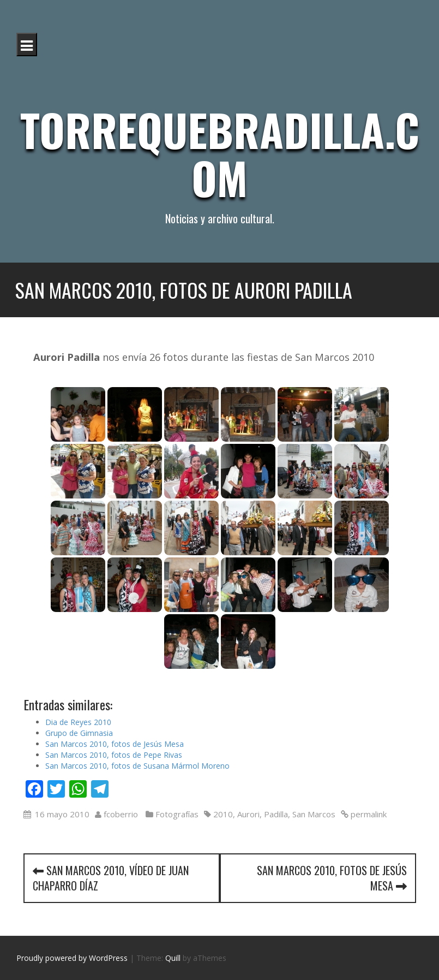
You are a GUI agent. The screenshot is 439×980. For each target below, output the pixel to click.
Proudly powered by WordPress (72, 958)
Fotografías (177, 814)
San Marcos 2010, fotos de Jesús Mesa (115, 744)
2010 (223, 814)
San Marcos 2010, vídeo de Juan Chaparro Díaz (111, 878)
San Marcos (314, 814)
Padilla (276, 814)
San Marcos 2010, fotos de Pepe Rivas (114, 755)
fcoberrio (121, 814)
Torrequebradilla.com (220, 153)
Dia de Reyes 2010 (78, 722)
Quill (173, 958)
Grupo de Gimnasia (79, 733)
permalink (368, 814)
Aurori (248, 814)
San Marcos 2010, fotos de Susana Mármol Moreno (137, 766)
